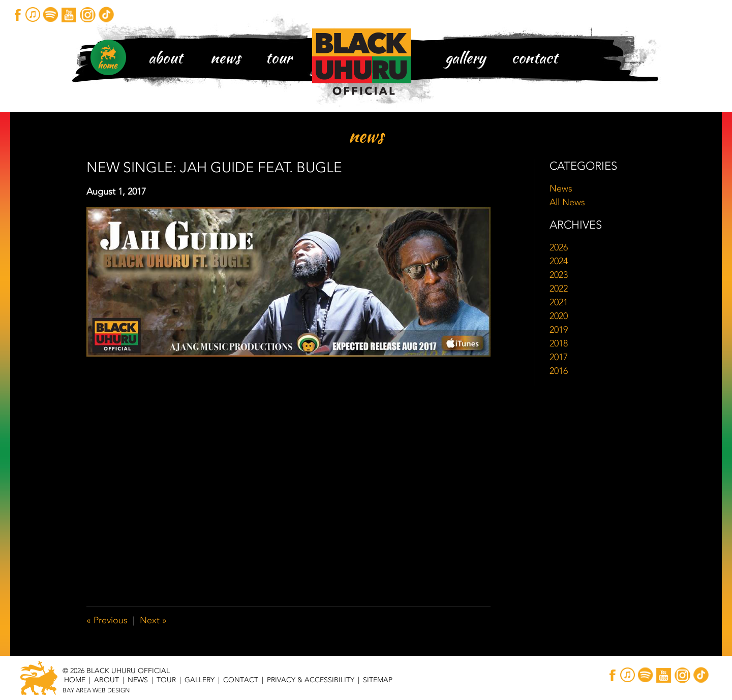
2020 (559, 316)
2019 (559, 330)
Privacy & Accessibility (311, 680)
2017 (559, 357)
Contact (535, 57)
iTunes (33, 14)
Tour (279, 57)
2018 (559, 343)
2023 (559, 275)
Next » (153, 620)
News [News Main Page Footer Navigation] (138, 680)
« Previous (107, 620)
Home (75, 680)
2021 (559, 302)
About (165, 57)
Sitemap (378, 680)
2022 (559, 289)
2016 (559, 371)
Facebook (17, 14)
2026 (559, 247)
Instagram (87, 14)
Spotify (51, 14)
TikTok (105, 14)
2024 (559, 261)
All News (567, 202)
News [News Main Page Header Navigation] (225, 57)
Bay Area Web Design (96, 690)
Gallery (465, 57)
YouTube (69, 14)
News (561, 188)
